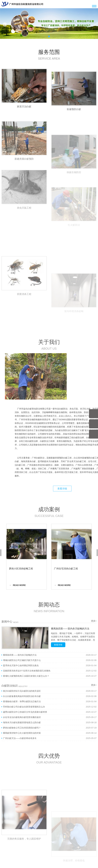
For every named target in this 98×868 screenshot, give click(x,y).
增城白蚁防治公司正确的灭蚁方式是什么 (22, 660)
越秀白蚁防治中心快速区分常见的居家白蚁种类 (25, 712)
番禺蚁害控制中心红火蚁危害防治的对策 (22, 733)
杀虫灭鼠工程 (24, 232)
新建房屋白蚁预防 (24, 182)
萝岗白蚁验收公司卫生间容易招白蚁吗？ (22, 728)
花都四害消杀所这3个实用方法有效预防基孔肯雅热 (27, 671)
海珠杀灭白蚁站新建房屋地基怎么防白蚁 (22, 722)
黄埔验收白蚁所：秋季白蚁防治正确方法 (22, 701)
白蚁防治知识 (10, 686)
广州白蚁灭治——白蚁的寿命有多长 (20, 738)
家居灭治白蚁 (24, 112)
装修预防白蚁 (74, 121)
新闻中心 (7, 622)
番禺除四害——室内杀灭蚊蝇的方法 (70, 629)
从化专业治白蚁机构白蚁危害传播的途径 (22, 717)
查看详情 (58, 645)
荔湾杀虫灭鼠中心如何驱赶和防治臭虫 (21, 665)
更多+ (94, 621)
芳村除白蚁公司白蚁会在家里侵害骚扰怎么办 (24, 707)
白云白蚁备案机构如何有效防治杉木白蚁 (22, 696)
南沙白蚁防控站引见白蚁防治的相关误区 (22, 691)
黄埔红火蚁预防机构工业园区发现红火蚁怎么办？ (26, 676)
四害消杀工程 (24, 318)
